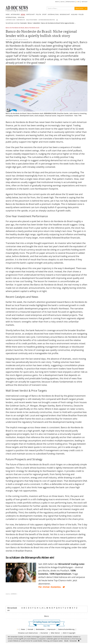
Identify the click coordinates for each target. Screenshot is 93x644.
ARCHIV (57, 2)
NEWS (8, 14)
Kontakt (30, 629)
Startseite (23, 23)
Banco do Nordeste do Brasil (15, 28)
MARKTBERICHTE (21, 20)
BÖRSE (23, 14)
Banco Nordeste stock (32, 28)
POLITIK (38, 14)
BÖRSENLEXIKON (70, 2)
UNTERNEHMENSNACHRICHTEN (47, 20)
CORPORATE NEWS (11, 20)
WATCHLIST (85, 2)
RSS (78, 2)
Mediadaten (40, 629)
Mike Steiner (55, 633)
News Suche (79, 8)
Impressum (51, 629)
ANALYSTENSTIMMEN (32, 20)
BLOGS (62, 2)
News (23, 629)
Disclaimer (44, 633)
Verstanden (73, 641)
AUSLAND (74, 14)
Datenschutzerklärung (66, 629)
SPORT (44, 14)
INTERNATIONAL (11, 17)
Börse (30, 23)
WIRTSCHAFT (31, 14)
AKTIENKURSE (15, 14)
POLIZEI (81, 14)
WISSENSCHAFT (65, 14)
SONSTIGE (21, 17)
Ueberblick (36, 23)
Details (66, 641)
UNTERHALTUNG (53, 14)
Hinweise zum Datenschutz (28, 633)
